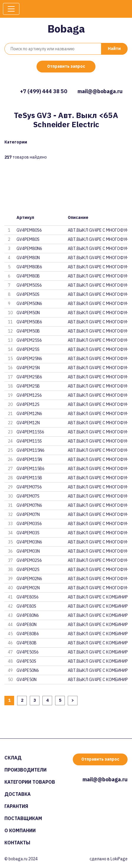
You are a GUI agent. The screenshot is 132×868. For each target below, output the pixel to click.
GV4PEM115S (29, 441)
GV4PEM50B (28, 331)
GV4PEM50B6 (29, 322)
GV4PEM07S (28, 496)
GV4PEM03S (28, 533)
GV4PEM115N (29, 459)
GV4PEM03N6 (29, 542)
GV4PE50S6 (28, 652)
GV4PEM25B (28, 386)
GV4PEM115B (29, 478)
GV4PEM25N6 (29, 359)
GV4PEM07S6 (29, 487)
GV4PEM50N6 (29, 304)
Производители (25, 770)
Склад (13, 758)
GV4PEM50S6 (29, 285)
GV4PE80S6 (28, 597)
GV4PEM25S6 (29, 340)
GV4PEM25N (28, 368)
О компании (20, 830)
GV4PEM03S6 (29, 524)
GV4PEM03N (28, 551)
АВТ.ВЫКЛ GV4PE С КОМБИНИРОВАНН (98, 597)
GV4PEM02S (28, 569)
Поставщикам (23, 818)
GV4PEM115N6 (30, 450)
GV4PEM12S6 (29, 395)
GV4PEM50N (28, 313)
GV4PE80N (27, 625)
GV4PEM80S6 (29, 230)
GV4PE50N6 (28, 670)
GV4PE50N (27, 680)
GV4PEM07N (28, 514)
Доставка (18, 794)
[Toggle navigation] (11, 9)
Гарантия (16, 806)
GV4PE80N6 (28, 615)
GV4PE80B (27, 643)
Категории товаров (30, 782)
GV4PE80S (26, 606)
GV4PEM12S (28, 404)
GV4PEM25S (28, 349)
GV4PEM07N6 (29, 505)
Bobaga (66, 29)
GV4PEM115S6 (30, 432)
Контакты (17, 843)
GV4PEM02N (28, 588)
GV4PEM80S (28, 239)
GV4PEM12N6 (29, 414)
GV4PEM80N (28, 258)
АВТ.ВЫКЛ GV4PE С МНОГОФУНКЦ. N (98, 230)
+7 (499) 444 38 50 (44, 91)
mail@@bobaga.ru (100, 91)
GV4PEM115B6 (30, 469)
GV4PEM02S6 (29, 560)
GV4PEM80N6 (29, 249)
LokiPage (119, 859)
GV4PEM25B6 (29, 377)
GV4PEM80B (28, 276)
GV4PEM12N (28, 423)
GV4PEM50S (28, 294)
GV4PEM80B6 (29, 267)
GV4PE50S (26, 661)
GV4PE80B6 (28, 634)
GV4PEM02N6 (29, 579)
